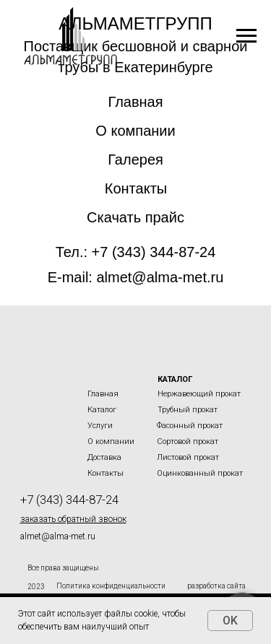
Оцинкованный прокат (200, 473)
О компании (135, 131)
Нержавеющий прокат (199, 394)
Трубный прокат (188, 410)
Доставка (104, 457)
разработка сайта (216, 586)
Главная (135, 102)
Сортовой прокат (188, 441)
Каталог (102, 410)
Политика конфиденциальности (111, 586)
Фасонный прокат (190, 426)
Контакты (136, 188)
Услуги (100, 426)
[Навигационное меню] (246, 36)
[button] (73, 519)
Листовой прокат (188, 457)
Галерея (135, 160)
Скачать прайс (135, 217)
